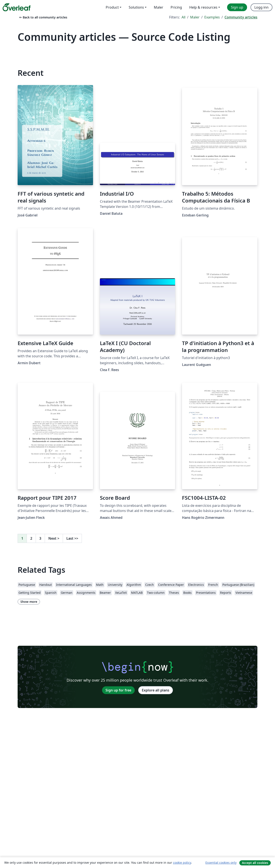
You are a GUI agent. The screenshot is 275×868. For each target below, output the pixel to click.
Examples (212, 17)
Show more (29, 602)
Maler (195, 17)
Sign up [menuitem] (237, 7)
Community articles (241, 17)
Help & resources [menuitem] (203, 7)
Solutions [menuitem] (136, 7)
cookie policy (182, 863)
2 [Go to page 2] (31, 538)
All (183, 17)
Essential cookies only (221, 863)
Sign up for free (118, 690)
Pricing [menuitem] (176, 7)
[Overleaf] (17, 7)
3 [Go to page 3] (40, 538)
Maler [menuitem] (159, 7)
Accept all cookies (255, 863)
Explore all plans (156, 690)
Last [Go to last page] (72, 538)
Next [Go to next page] (54, 538)
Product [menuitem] (112, 7)
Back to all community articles (43, 17)
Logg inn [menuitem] (261, 7)
